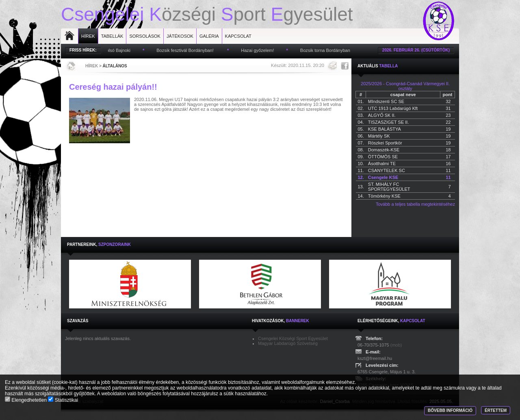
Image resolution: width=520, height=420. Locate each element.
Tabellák (112, 36)
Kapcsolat (238, 36)
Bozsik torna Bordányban (327, 50)
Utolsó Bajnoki (118, 50)
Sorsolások (145, 36)
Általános (115, 66)
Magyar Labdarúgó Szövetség (288, 343)
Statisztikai (63, 400)
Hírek (88, 36)
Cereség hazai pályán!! (113, 87)
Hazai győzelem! (259, 50)
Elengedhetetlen (26, 400)
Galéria (209, 36)
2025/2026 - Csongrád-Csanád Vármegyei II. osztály (405, 86)
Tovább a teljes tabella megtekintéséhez (415, 204)
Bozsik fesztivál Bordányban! (188, 50)
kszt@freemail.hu (375, 358)
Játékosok (180, 36)
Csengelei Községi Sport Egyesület (293, 338)
